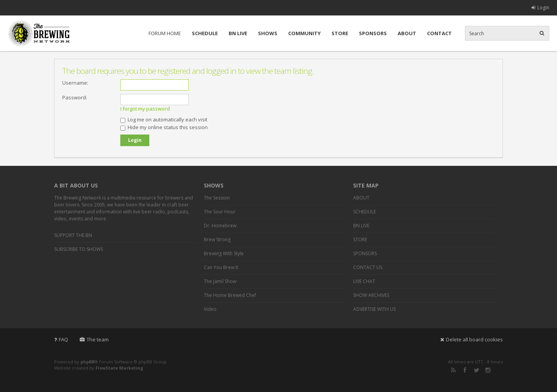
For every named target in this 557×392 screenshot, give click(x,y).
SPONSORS (373, 33)
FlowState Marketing (119, 368)
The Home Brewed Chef (230, 295)
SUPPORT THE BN (73, 235)
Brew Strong (217, 239)
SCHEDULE (205, 33)
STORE (340, 33)
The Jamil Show (220, 281)
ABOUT (407, 33)
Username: (75, 83)
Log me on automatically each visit (164, 119)
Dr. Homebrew (220, 226)
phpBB (87, 362)
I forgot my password (145, 109)
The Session (217, 198)
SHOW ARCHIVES (371, 295)
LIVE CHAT (364, 281)
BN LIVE (238, 33)
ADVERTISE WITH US (374, 309)
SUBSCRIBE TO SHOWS (79, 249)
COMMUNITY (304, 33)
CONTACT (439, 33)
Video (210, 309)
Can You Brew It (221, 267)
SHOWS (268, 33)
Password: (75, 97)
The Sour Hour (220, 212)
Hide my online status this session (164, 127)
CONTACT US (368, 267)
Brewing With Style (224, 253)
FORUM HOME (165, 33)
